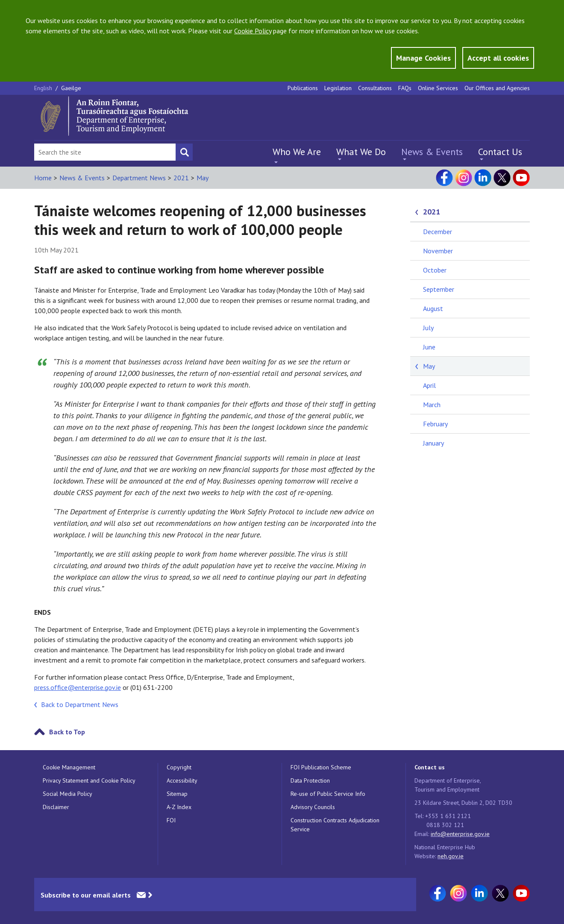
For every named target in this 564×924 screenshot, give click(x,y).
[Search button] (184, 152)
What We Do (361, 152)
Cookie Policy (253, 31)
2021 (181, 178)
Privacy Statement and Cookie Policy (89, 780)
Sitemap (177, 794)
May (203, 178)
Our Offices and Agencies (497, 88)
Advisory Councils (313, 807)
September (439, 289)
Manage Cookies (423, 58)
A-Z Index (179, 807)
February (435, 424)
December (438, 232)
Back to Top (67, 732)
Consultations (375, 88)
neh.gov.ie (451, 856)
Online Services (438, 88)
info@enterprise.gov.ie (460, 834)
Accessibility (182, 780)
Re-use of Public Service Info (328, 794)
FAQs (405, 88)
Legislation (338, 88)
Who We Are (297, 152)
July (428, 328)
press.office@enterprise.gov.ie (78, 687)
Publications (303, 88)
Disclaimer (56, 807)
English (44, 88)
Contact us (430, 767)
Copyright (179, 767)
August (433, 308)
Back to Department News (80, 704)
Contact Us (500, 152)
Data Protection (310, 780)
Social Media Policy (68, 794)
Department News (139, 178)
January (433, 443)
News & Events (432, 152)
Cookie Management (69, 767)
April (429, 385)
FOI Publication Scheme (321, 767)
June (429, 347)
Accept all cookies (498, 58)
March (432, 405)
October (435, 270)
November (438, 251)
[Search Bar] (105, 152)
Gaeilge (71, 88)
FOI (171, 820)
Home (43, 178)
